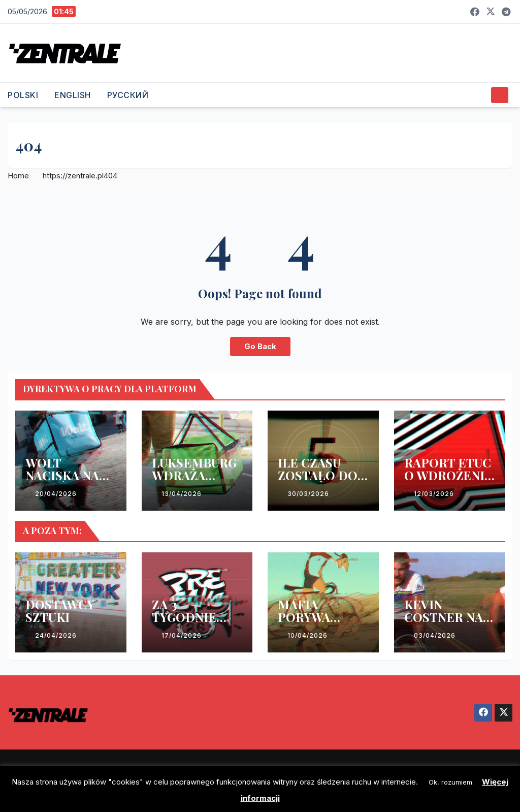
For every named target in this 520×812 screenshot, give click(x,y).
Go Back (260, 346)
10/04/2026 (307, 635)
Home (18, 176)
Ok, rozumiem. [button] (451, 782)
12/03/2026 (434, 494)
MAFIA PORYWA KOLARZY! (308, 617)
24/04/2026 (56, 635)
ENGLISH (73, 95)
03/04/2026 (435, 635)
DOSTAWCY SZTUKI (60, 611)
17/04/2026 (182, 635)
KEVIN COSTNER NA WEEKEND (444, 617)
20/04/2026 (56, 494)
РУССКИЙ (128, 95)
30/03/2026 (308, 494)
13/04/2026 (182, 494)
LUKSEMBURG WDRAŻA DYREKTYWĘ (194, 475)
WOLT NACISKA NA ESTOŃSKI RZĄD (62, 481)
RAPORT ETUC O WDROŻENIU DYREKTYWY (448, 475)
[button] (479, 95)
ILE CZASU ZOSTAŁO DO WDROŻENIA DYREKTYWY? (320, 481)
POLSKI (23, 95)
